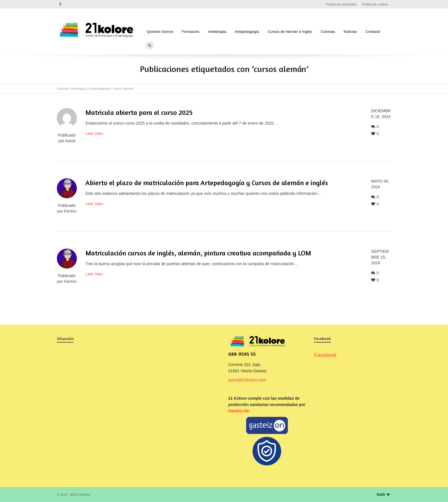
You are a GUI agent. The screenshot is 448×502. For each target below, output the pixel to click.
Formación (191, 32)
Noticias (350, 32)
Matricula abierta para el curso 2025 (139, 112)
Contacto (373, 32)
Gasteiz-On (239, 411)
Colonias (328, 32)
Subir (383, 495)
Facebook (60, 4)
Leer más (94, 133)
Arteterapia (217, 32)
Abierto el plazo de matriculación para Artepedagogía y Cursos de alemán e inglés (207, 183)
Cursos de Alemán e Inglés (290, 32)
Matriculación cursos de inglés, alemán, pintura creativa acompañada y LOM (198, 253)
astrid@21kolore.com (247, 380)
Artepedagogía (247, 32)
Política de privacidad (341, 4)
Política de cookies (375, 4)
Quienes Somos (160, 32)
